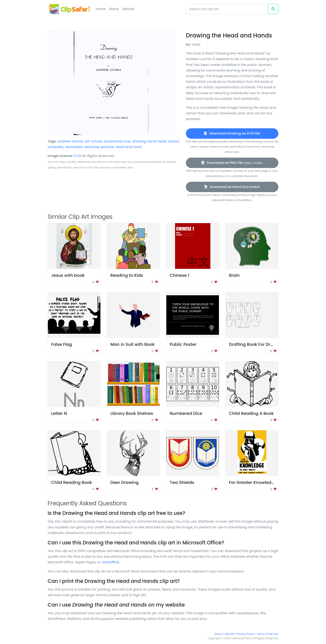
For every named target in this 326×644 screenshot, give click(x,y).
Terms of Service (267, 634)
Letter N (59, 413)
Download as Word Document (232, 187)
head (162, 141)
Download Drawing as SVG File (232, 133)
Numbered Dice (186, 413)
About (114, 9)
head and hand (128, 147)
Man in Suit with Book (132, 344)
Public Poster (183, 344)
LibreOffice (110, 562)
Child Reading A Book (251, 413)
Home (101, 9)
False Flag (62, 344)
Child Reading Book (72, 482)
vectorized (74, 147)
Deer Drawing (124, 482)
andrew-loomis (70, 141)
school (173, 141)
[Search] (227, 9)
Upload (128, 9)
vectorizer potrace (99, 147)
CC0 (77, 156)
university (56, 147)
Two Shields (182, 482)
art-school (93, 141)
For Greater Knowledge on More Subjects (271, 482)
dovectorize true (117, 141)
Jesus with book (68, 275)
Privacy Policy (245, 634)
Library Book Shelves (132, 413)
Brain (234, 275)
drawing (139, 141)
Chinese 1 (179, 275)
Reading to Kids (127, 275)
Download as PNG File (232, 163)
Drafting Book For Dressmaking (261, 344)
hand (152, 141)
